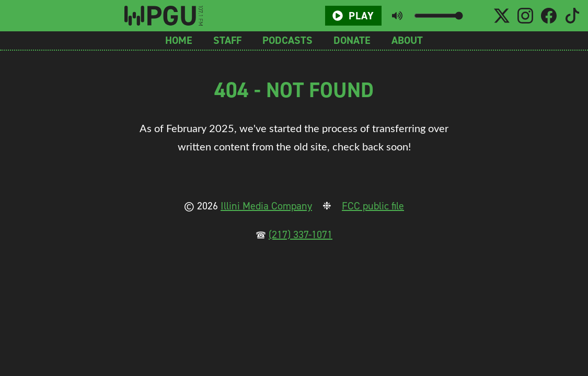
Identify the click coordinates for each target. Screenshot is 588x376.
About (407, 40)
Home (179, 40)
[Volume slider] (438, 16)
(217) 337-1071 (301, 234)
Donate (352, 40)
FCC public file (373, 206)
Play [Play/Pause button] (353, 16)
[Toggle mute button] (397, 16)
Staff (227, 40)
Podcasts (287, 40)
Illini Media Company (266, 206)
